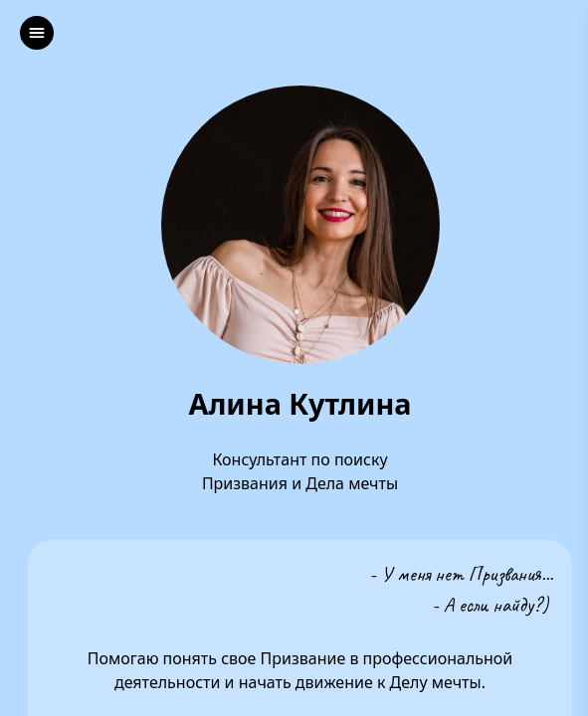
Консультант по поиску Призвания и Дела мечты (300, 471)
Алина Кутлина (299, 404)
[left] (37, 33)
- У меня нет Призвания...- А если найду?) (461, 589)
